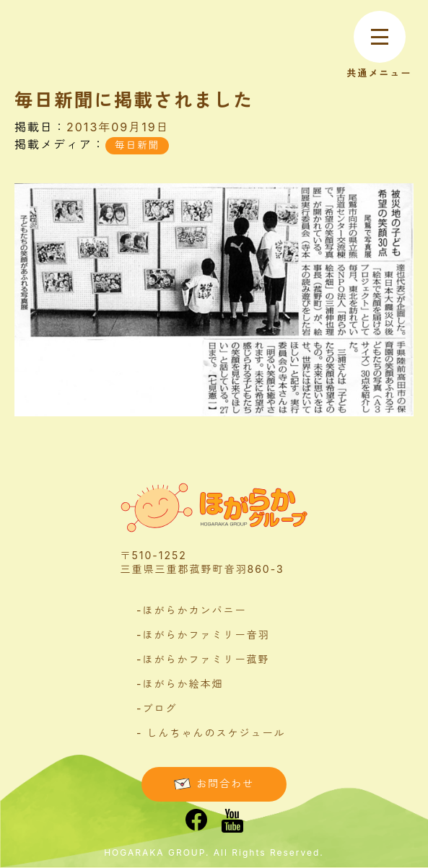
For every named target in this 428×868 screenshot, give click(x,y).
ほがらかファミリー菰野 (206, 659)
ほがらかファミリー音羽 (206, 635)
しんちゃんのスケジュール (216, 733)
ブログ (160, 708)
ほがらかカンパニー (194, 610)
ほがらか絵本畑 (183, 684)
